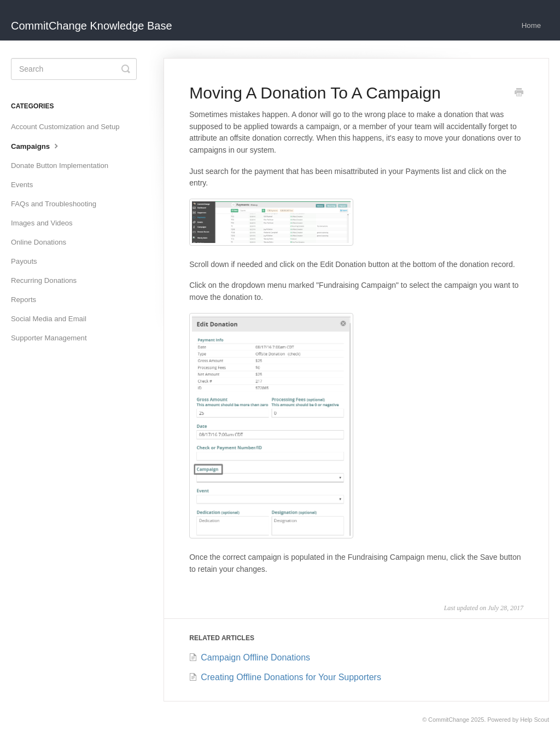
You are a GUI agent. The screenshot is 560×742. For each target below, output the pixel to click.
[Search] (74, 69)
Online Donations (39, 242)
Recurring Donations (44, 280)
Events (22, 185)
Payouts (24, 261)
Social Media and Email (49, 319)
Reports (24, 300)
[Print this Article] (519, 94)
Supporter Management (49, 338)
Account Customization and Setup (65, 127)
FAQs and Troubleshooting (54, 204)
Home (531, 25)
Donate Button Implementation (60, 166)
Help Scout (535, 720)
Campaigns (36, 146)
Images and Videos (42, 223)
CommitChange (449, 720)
